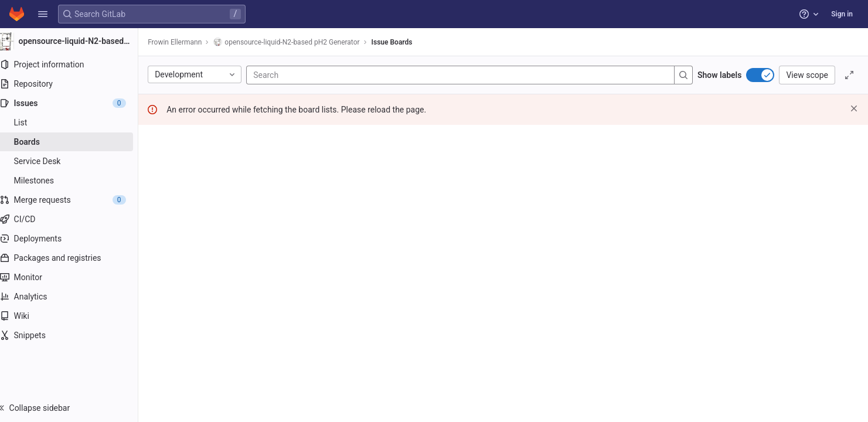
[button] (43, 14)
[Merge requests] (75, 200)
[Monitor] (75, 277)
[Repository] (75, 84)
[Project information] (75, 64)
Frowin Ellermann (186, 42)
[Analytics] (75, 297)
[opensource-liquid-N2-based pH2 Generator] (75, 41)
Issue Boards (403, 42)
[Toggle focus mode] (849, 75)
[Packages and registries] (75, 258)
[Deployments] (75, 239)
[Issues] (75, 103)
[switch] (760, 75)
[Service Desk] (75, 161)
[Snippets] (75, 335)
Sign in (842, 14)
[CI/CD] (75, 219)
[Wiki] (75, 316)
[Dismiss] (854, 108)
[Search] (335, 75)
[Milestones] (75, 181)
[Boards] (75, 142)
